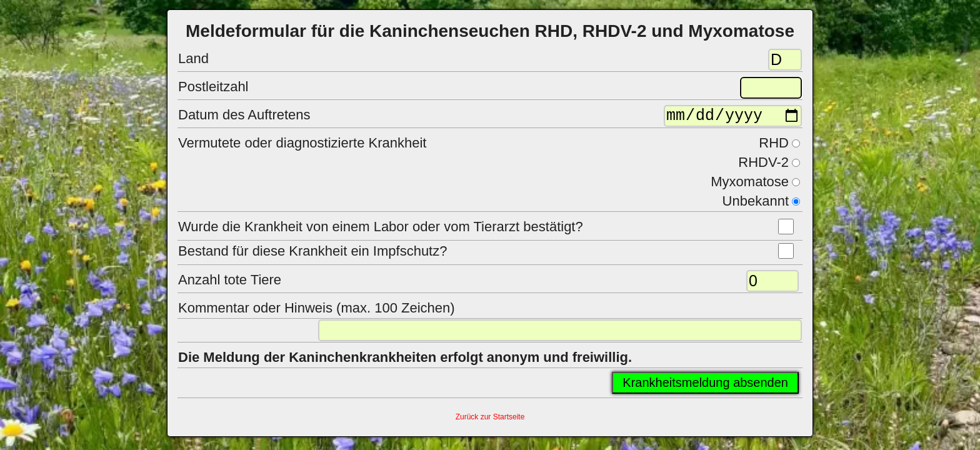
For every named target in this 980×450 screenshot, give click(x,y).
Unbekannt (756, 204)
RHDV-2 (763, 165)
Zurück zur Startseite (490, 420)
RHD (774, 146)
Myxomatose (750, 185)
